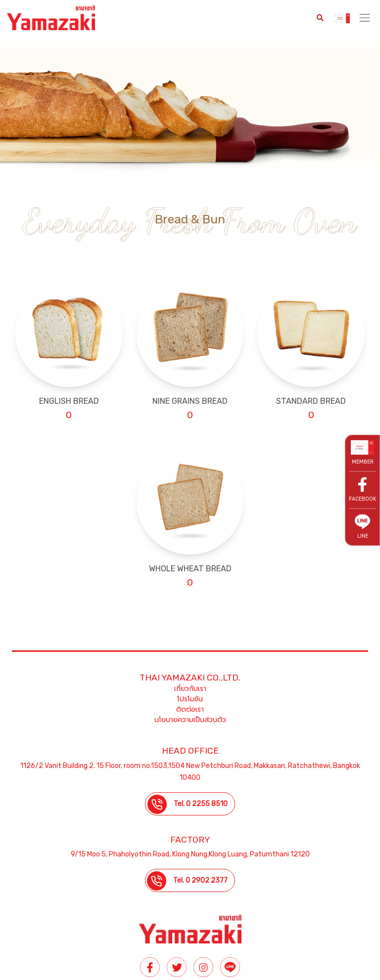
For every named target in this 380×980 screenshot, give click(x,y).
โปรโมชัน (190, 699)
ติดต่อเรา (190, 709)
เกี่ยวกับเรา (190, 689)
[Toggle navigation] (365, 18)
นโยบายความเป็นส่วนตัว (190, 720)
